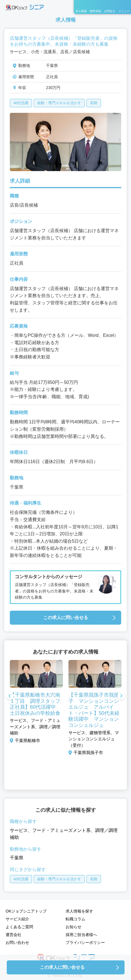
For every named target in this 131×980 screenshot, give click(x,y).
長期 (94, 103)
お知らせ (73, 927)
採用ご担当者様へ (81, 935)
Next (121, 696)
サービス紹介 (17, 919)
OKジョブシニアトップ (26, 911)
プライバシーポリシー (85, 942)
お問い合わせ (17, 942)
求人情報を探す (79, 911)
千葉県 (17, 858)
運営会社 (13, 935)
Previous (10, 696)
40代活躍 (21, 103)
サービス (19, 830)
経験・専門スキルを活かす (59, 103)
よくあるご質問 (19, 927)
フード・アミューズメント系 (61, 830)
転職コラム (75, 919)
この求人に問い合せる (66, 618)
